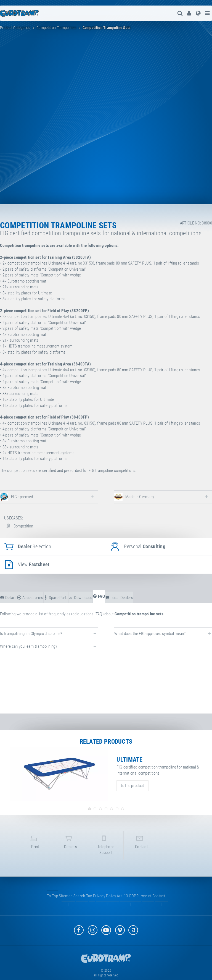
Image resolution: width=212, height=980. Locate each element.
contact (141, 845)
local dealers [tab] (119, 598)
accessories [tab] (30, 598)
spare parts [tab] (56, 598)
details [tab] (8, 598)
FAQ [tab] (99, 596)
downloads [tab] (80, 598)
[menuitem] (188, 13)
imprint (145, 901)
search (79, 901)
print (35, 845)
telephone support (106, 848)
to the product (132, 786)
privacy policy (104, 901)
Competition (19, 526)
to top (52, 901)
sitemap (66, 901)
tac (89, 901)
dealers (71, 845)
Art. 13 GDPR (128, 901)
